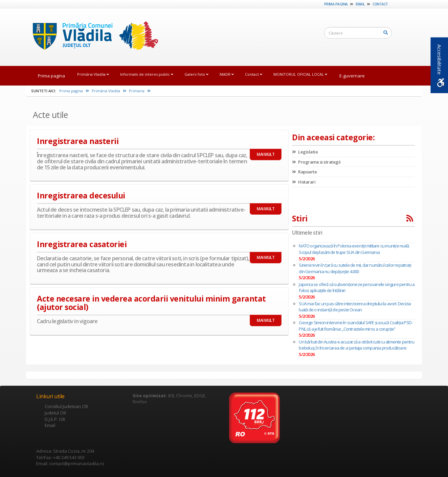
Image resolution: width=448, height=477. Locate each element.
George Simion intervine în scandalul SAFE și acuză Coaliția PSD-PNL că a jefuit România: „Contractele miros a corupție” (356, 326)
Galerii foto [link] (196, 74)
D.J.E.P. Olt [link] (55, 419)
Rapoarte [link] (304, 172)
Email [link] (360, 4)
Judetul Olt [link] (55, 413)
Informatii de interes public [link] (147, 74)
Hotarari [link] (304, 182)
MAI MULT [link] (266, 154)
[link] (92, 37)
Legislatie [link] (305, 152)
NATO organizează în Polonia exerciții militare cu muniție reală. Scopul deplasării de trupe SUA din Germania (354, 249)
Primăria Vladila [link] (93, 74)
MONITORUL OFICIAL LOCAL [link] (300, 74)
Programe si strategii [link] (316, 162)
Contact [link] (380, 4)
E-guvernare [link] (352, 76)
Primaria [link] (140, 91)
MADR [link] (227, 74)
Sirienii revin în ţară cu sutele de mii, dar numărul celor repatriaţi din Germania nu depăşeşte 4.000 (355, 268)
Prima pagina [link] (336, 4)
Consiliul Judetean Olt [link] (66, 406)
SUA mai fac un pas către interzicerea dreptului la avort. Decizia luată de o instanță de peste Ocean (355, 307)
